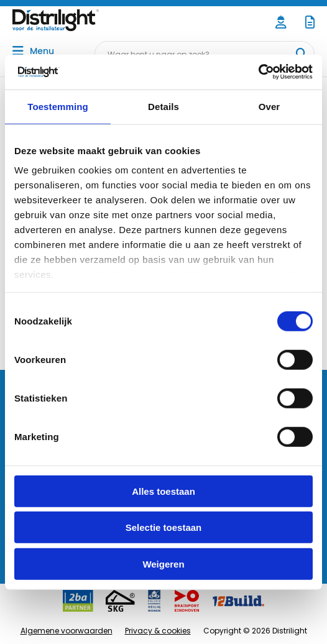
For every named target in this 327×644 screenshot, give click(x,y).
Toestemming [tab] (58, 106)
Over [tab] (269, 106)
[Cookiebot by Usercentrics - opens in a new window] (258, 72)
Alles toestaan (163, 491)
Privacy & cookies (158, 631)
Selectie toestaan (164, 527)
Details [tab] (163, 106)
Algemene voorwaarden (67, 631)
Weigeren (163, 563)
